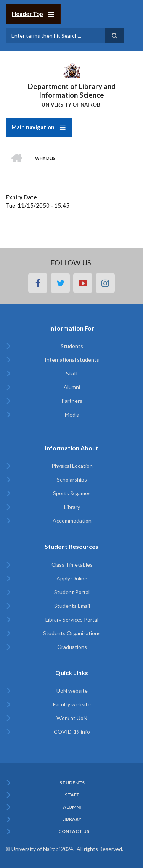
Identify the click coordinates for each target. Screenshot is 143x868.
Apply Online (72, 578)
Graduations (72, 647)
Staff (72, 373)
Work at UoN (72, 718)
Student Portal (72, 592)
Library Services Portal (72, 619)
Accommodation (72, 521)
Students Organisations (72, 633)
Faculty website (72, 704)
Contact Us (74, 831)
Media (72, 414)
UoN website (72, 691)
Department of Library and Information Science (72, 91)
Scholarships (72, 479)
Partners (72, 401)
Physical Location (72, 466)
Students (72, 346)
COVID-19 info (72, 732)
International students (72, 360)
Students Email (72, 606)
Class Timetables (72, 565)
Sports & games (72, 493)
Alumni (72, 387)
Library (72, 507)
